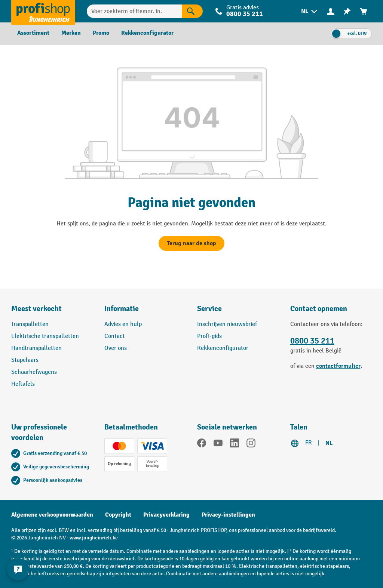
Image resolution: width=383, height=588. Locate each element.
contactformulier (338, 366)
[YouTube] (218, 444)
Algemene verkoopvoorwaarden (52, 515)
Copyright (118, 515)
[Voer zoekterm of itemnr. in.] (134, 11)
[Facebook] (202, 444)
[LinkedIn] (235, 444)
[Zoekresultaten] (192, 11)
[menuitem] (310, 11)
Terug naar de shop (191, 243)
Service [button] (209, 309)
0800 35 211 (245, 14)
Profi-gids (209, 336)
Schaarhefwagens (34, 372)
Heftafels (23, 384)
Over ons (116, 348)
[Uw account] (331, 11)
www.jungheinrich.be (94, 538)
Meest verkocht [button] (36, 309)
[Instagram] (251, 444)
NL (329, 443)
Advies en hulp (123, 324)
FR (309, 443)
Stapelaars (25, 360)
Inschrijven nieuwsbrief (227, 324)
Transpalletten (30, 324)
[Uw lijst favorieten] (347, 11)
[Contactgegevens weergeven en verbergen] (19, 569)
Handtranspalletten (36, 348)
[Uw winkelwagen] (364, 11)
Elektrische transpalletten (45, 336)
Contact (115, 336)
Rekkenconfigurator (223, 348)
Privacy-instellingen (228, 515)
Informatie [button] (122, 309)
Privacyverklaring (166, 515)
